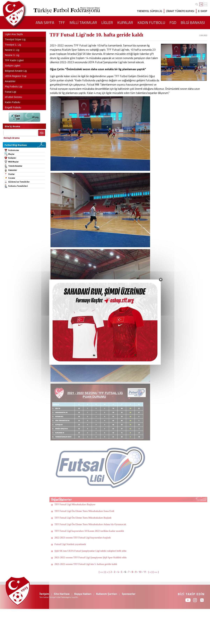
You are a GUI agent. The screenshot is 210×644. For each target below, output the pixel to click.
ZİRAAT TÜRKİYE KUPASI (180, 11)
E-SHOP (203, 11)
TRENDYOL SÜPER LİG (149, 11)
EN (206, 4)
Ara (42, 133)
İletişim (44, 594)
